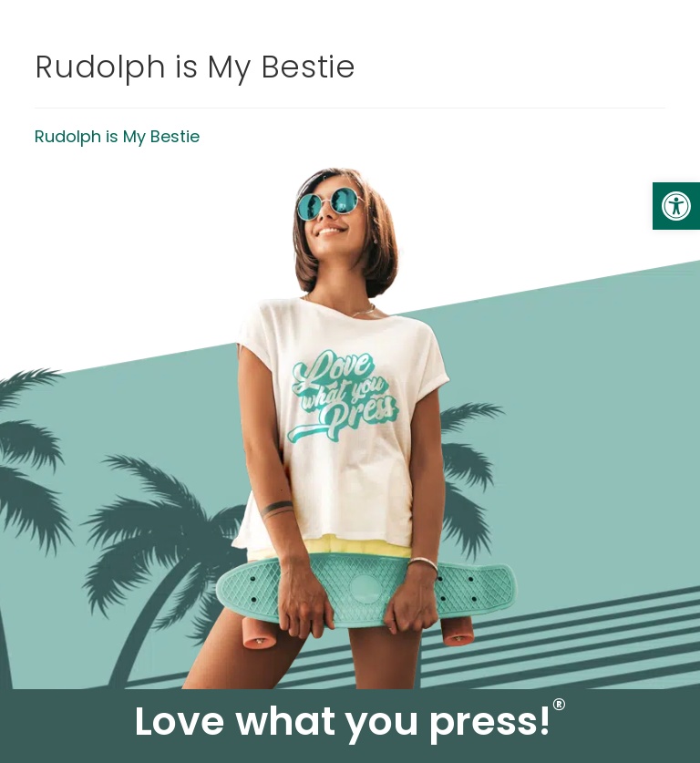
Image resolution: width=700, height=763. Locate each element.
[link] (676, 206)
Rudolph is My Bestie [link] (117, 136)
